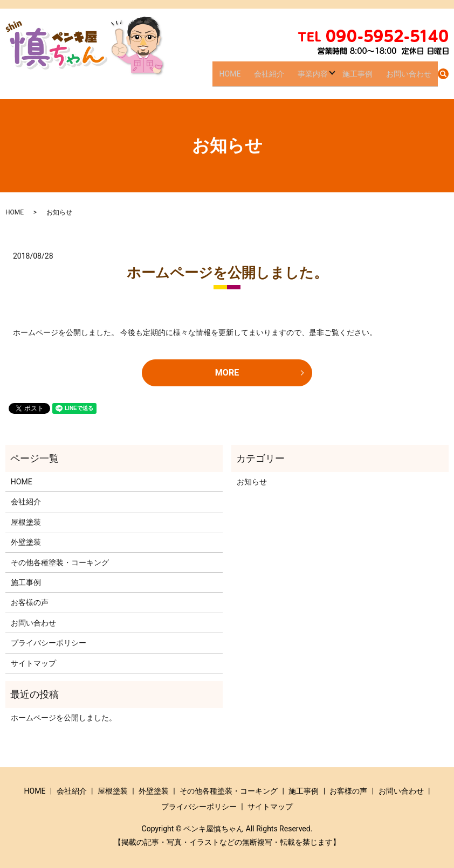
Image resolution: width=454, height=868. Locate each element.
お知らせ (252, 482)
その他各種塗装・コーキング (60, 563)
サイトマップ (33, 663)
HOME (253, 78)
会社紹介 (287, 78)
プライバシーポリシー (49, 643)
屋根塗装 (26, 522)
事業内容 (325, 78)
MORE (227, 373)
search (443, 78)
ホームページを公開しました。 (227, 273)
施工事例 (366, 78)
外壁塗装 (26, 542)
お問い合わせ (411, 78)
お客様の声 (30, 602)
